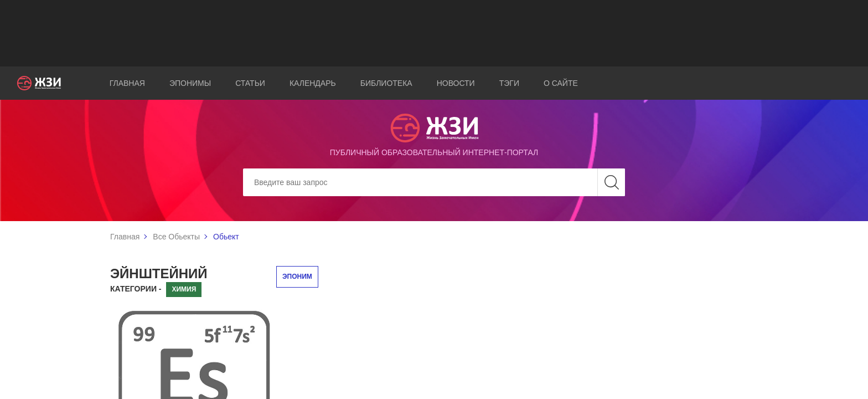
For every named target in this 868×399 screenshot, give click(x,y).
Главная (127, 83)
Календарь (313, 83)
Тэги (509, 83)
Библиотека (386, 83)
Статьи (250, 83)
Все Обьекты (176, 237)
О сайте (561, 83)
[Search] (434, 182)
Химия (184, 289)
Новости (456, 83)
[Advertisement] (434, 33)
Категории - (136, 289)
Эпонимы (190, 83)
